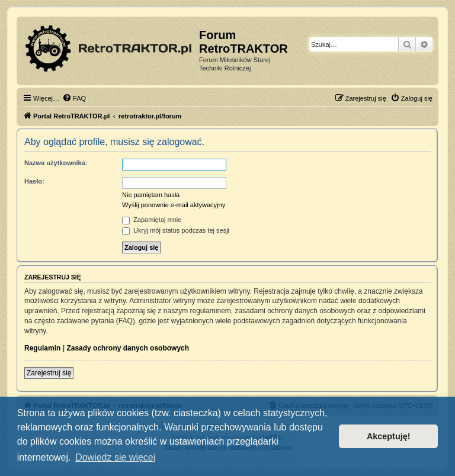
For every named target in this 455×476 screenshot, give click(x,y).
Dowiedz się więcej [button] (115, 457)
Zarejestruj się (49, 373)
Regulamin (42, 348)
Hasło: (34, 181)
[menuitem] (74, 98)
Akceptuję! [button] (389, 436)
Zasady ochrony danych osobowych (128, 348)
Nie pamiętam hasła (151, 195)
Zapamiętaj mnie (152, 220)
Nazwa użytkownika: (56, 163)
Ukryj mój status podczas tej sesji (176, 230)
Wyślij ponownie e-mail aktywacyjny (174, 205)
